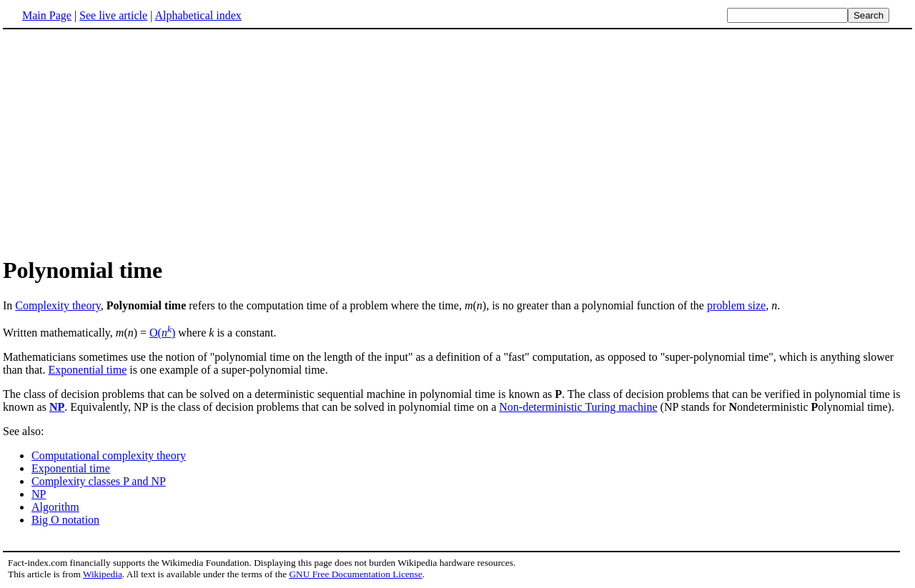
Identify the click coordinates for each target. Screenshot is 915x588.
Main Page (47, 15)
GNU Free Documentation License (355, 574)
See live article (113, 15)
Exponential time (88, 370)
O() (162, 333)
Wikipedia (103, 574)
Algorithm (55, 507)
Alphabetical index (198, 15)
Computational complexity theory (109, 455)
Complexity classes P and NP (99, 481)
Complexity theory (58, 305)
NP (57, 407)
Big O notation (65, 520)
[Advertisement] (123, 142)
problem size (736, 305)
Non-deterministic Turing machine (578, 407)
